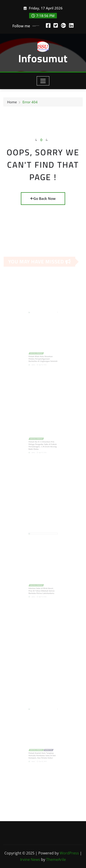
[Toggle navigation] (43, 81)
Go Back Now (43, 198)
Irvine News (30, 860)
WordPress (69, 853)
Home (12, 103)
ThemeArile (56, 860)
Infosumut (43, 58)
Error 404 (30, 103)
